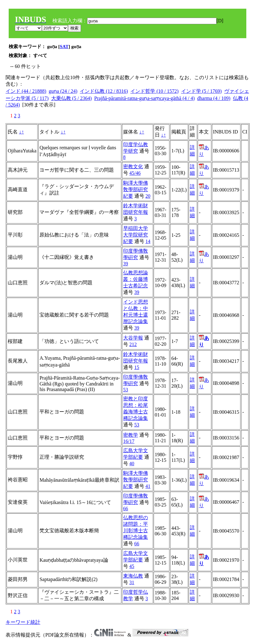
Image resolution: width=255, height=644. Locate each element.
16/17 (129, 441)
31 (132, 582)
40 (132, 464)
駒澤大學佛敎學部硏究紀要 (136, 189)
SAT (64, 47)
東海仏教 (133, 576)
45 (132, 566)
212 (133, 344)
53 (126, 390)
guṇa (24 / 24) (63, 91)
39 (126, 264)
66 (126, 509)
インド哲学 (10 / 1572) (154, 91)
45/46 (135, 173)
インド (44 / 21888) (26, 91)
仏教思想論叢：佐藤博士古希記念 (136, 279)
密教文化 (133, 167)
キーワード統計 (23, 622)
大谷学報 (133, 338)
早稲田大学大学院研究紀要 (136, 235)
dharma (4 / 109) (214, 98)
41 (148, 486)
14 (148, 241)
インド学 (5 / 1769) (201, 91)
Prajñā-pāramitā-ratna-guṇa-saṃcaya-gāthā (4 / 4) (145, 98)
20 (148, 196)
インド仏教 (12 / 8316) (104, 91)
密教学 (131, 435)
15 (137, 367)
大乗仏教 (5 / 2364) (72, 98)
